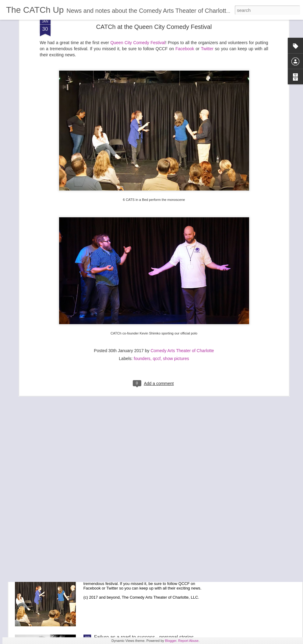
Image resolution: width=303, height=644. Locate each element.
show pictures (176, 279)
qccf (157, 279)
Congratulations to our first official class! (137, 499)
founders (142, 279)
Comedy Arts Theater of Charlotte (182, 271)
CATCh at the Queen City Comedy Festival (140, 568)
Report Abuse (188, 641)
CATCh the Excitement (119, 430)
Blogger (171, 641)
